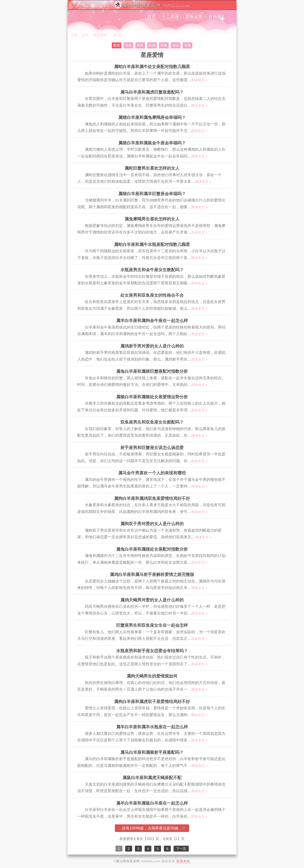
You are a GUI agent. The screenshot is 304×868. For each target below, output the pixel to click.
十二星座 (170, 17)
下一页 (181, 849)
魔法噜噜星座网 (128, 861)
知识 (176, 45)
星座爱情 (100, 35)
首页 (152, 17)
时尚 (140, 45)
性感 (152, 45)
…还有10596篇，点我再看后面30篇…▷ (152, 828)
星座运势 (194, 17)
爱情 (117, 45)
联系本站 (183, 861)
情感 (128, 45)
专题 (187, 45)
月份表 (215, 17)
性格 (164, 45)
